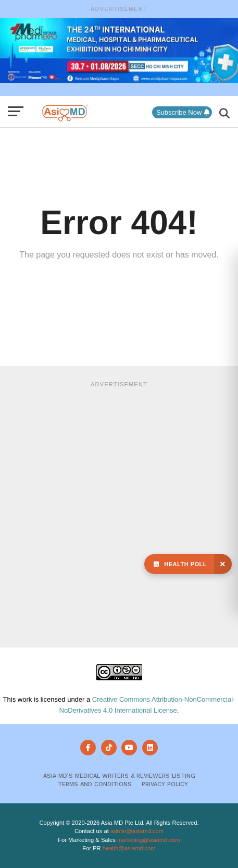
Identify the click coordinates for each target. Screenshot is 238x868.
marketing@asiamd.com (149, 840)
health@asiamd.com (129, 848)
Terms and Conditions (95, 784)
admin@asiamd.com (137, 831)
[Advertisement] (119, 513)
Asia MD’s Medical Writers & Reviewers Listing (119, 776)
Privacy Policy (165, 784)
